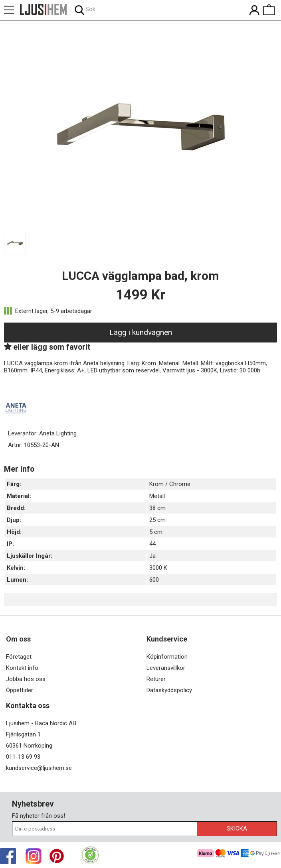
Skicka (237, 829)
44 (152, 544)
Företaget (19, 657)
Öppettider (20, 690)
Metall (157, 496)
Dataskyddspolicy (169, 690)
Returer (156, 679)
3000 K (158, 568)
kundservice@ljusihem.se (39, 768)
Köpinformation (167, 657)
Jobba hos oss (26, 679)
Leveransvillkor (166, 668)
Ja (152, 556)
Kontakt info (22, 668)
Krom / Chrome (170, 484)
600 (154, 580)
